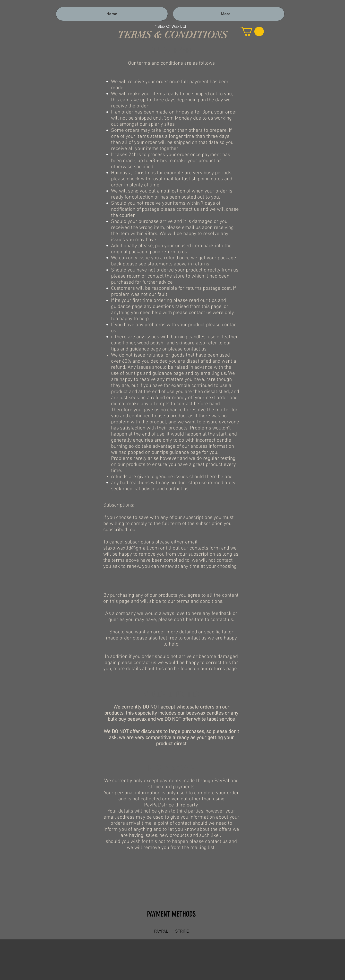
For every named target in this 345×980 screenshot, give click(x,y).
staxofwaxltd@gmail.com (131, 548)
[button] (252, 31)
